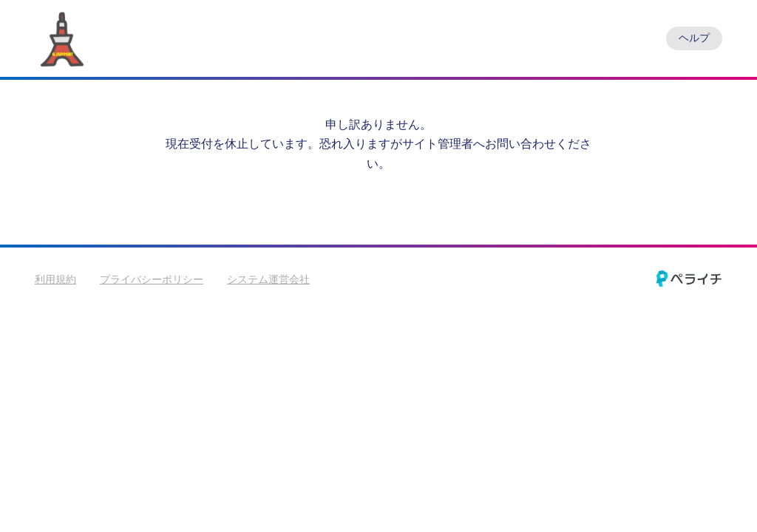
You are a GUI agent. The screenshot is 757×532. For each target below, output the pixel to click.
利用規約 (55, 279)
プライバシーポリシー (152, 279)
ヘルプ (694, 38)
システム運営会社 (268, 279)
